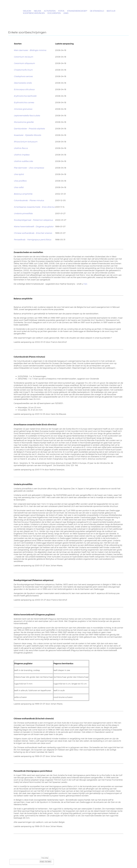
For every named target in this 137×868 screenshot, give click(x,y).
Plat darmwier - (29, 168)
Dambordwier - (29, 129)
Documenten (54, 13)
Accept (42, 862)
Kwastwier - (28, 135)
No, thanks (48, 862)
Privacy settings (45, 858)
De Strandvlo (97, 11)
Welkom (27, 11)
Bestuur (111, 11)
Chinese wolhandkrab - (33, 233)
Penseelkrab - (33, 240)
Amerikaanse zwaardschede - (34, 207)
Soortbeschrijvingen (34, 13)
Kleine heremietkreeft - (34, 227)
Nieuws (37, 11)
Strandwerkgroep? (77, 11)
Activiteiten (50, 11)
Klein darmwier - (30, 50)
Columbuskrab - (29, 200)
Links (66, 13)
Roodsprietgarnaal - (33, 220)
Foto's (61, 11)
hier (85, 284)
